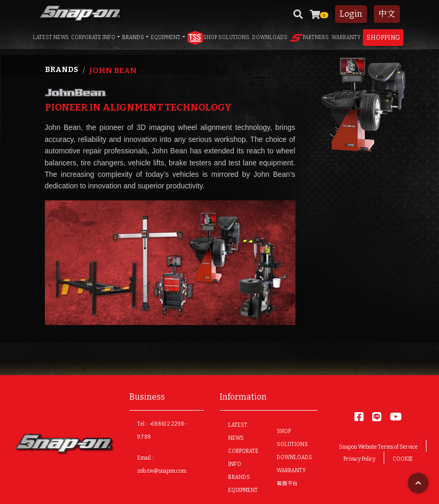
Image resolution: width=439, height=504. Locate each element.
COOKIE (403, 459)
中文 (387, 14)
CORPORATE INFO (93, 38)
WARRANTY (346, 38)
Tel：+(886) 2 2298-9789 (162, 431)
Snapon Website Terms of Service (378, 447)
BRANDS (133, 38)
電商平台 (287, 484)
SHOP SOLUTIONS (218, 38)
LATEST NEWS (51, 38)
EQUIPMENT (166, 38)
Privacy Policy (359, 459)
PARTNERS (309, 38)
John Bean (113, 70)
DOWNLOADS (270, 38)
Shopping (383, 38)
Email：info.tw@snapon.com (162, 465)
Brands (62, 70)
